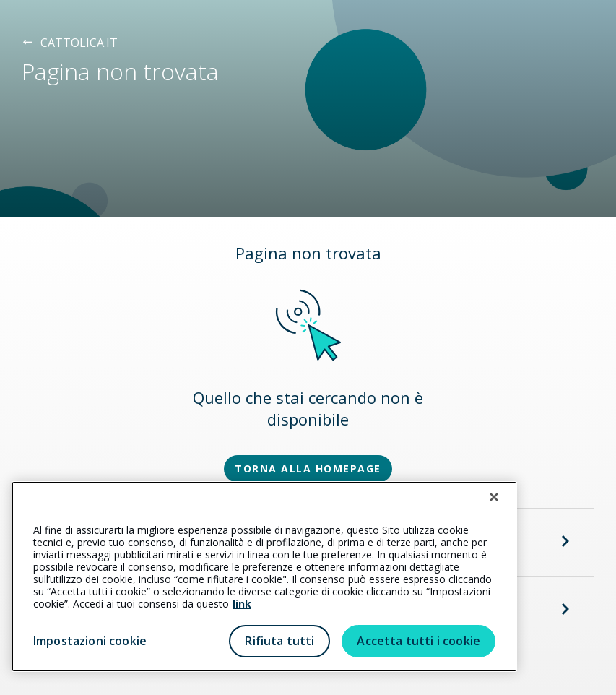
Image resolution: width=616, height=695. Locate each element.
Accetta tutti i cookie (418, 641)
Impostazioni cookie (90, 641)
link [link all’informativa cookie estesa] (242, 604)
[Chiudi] (494, 497)
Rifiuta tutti (279, 641)
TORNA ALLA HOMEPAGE (308, 469)
